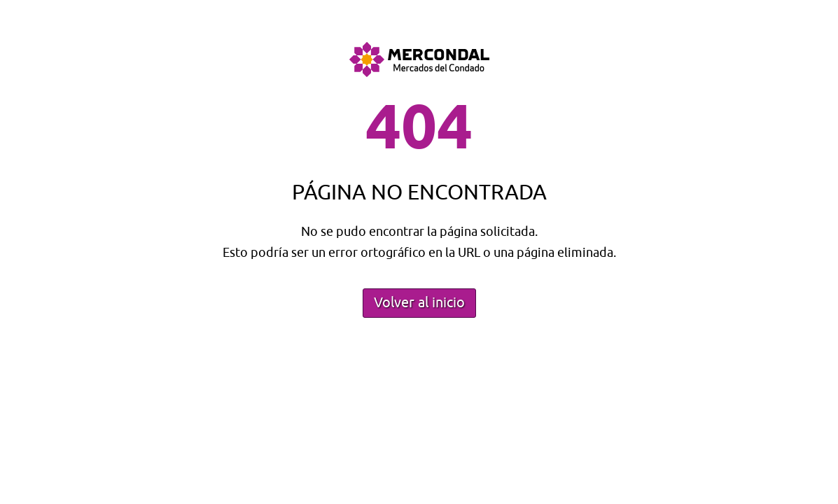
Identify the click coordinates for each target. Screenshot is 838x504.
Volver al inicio (419, 303)
